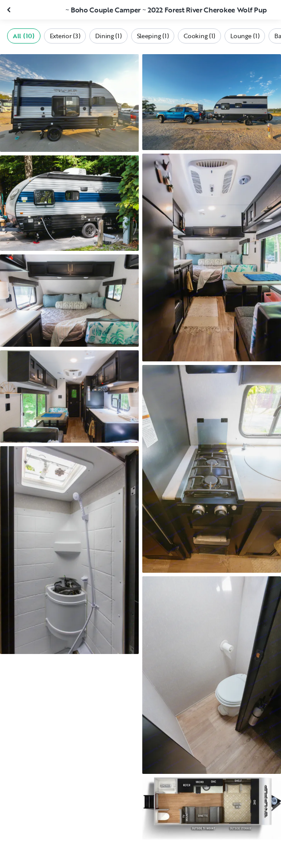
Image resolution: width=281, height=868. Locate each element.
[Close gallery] (10, 10)
